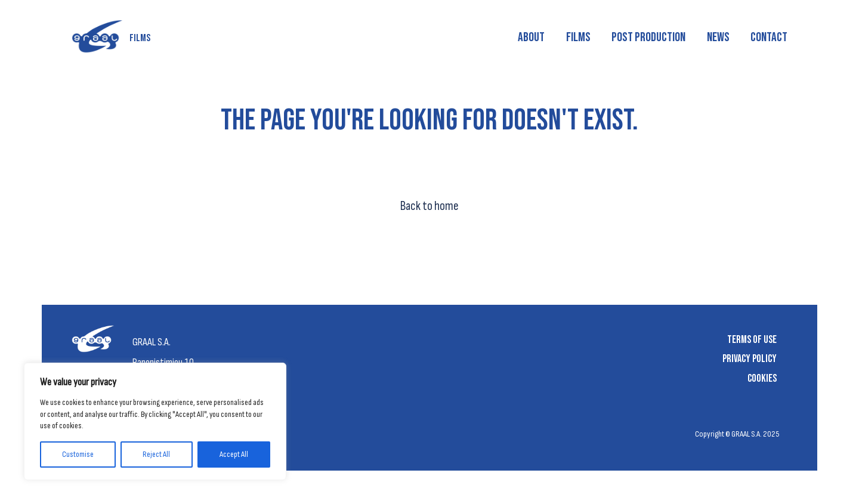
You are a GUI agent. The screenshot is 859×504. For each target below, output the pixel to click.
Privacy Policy (750, 359)
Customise (78, 454)
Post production (648, 37)
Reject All (156, 454)
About (531, 37)
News (718, 37)
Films (578, 37)
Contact (769, 37)
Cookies (762, 378)
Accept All (234, 454)
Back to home (429, 206)
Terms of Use (752, 340)
